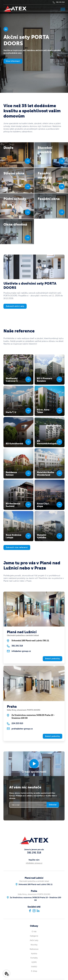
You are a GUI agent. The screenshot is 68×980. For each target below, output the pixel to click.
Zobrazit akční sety (15, 306)
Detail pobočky (52, 659)
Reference (34, 949)
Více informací (13, 61)
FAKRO (34, 967)
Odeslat (53, 805)
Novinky (34, 945)
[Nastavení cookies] (6, 974)
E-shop (34, 971)
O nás (34, 931)
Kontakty (34, 958)
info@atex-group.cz (21, 651)
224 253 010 (17, 723)
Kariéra (34, 953)
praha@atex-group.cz (22, 729)
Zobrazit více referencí (17, 547)
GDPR (34, 962)
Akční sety (34, 940)
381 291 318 (60, 2)
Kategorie (34, 936)
